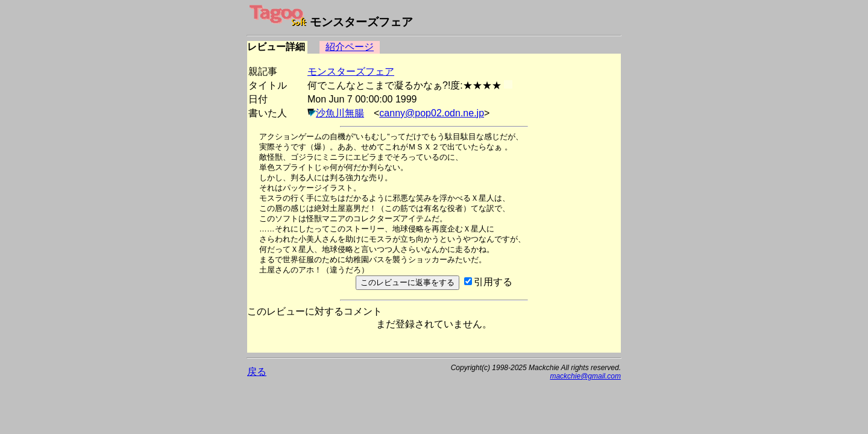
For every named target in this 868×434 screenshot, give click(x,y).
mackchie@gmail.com (585, 376)
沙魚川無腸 (340, 113)
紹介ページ (350, 47)
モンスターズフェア (351, 71)
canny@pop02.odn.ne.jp (432, 113)
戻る (257, 372)
